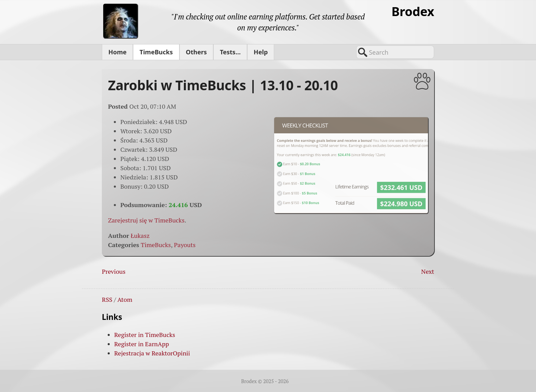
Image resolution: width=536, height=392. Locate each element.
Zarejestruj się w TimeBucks (146, 220)
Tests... (230, 52)
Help (261, 52)
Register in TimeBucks (145, 335)
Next (428, 271)
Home (117, 52)
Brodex (413, 11)
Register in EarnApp (142, 344)
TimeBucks (156, 52)
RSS (107, 299)
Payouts (185, 245)
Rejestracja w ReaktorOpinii (152, 353)
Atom (125, 299)
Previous (114, 271)
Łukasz (140, 235)
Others (197, 52)
